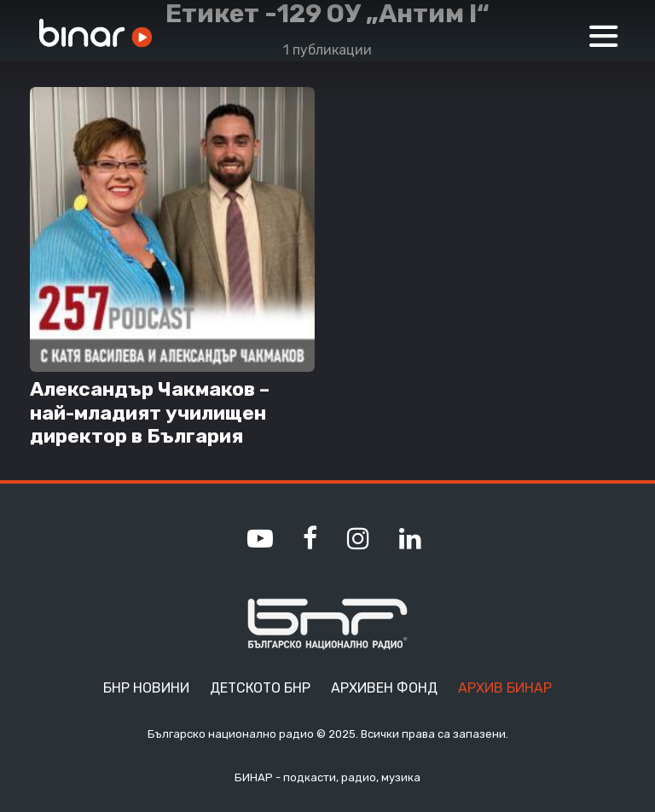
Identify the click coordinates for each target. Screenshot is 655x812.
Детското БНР (260, 688)
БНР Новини (146, 688)
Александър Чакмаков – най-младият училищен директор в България (150, 413)
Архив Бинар (505, 688)
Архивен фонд (384, 688)
